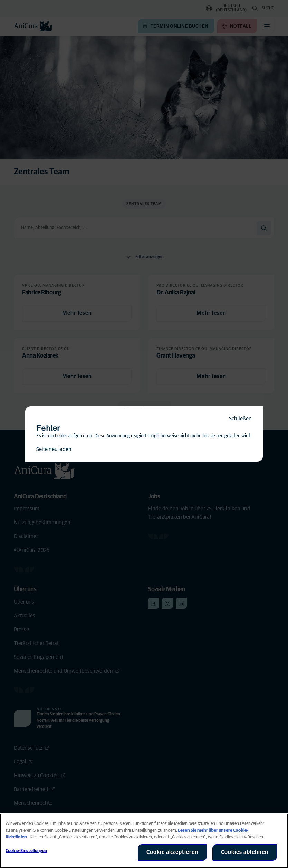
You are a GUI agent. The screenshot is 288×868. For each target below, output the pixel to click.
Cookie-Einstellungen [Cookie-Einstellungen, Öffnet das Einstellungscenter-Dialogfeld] (26, 851)
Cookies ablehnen (245, 852)
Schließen (240, 419)
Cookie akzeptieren (172, 852)
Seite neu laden (54, 449)
